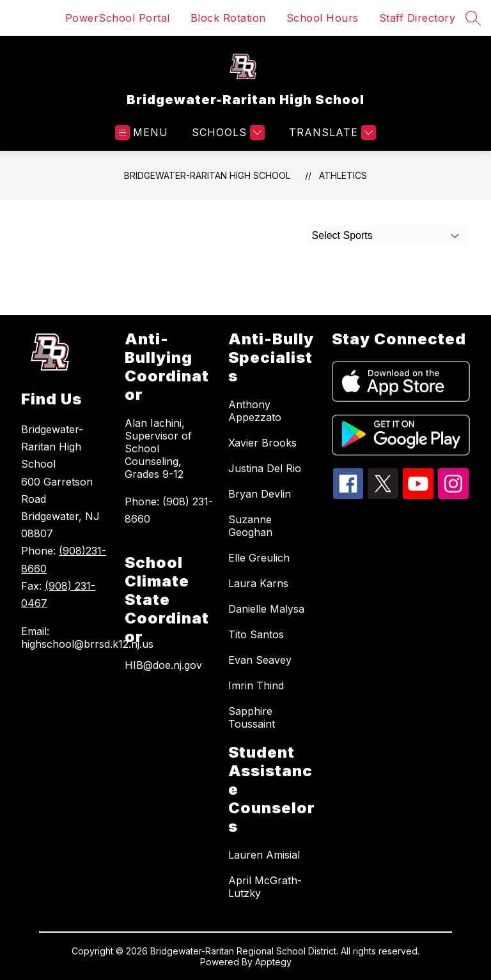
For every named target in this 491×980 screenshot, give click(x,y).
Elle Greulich (259, 558)
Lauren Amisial (264, 855)
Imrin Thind (256, 685)
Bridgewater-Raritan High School (207, 175)
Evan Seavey (260, 660)
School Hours (323, 18)
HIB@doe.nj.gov (163, 665)
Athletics (343, 175)
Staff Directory (417, 18)
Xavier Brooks (262, 443)
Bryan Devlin (260, 494)
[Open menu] (142, 133)
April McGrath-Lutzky (265, 887)
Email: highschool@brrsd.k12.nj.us (66, 638)
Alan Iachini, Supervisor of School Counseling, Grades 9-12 (158, 448)
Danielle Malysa (266, 609)
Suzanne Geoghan (250, 526)
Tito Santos (256, 634)
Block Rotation (228, 18)
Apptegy (273, 962)
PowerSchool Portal (118, 18)
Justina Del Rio (265, 468)
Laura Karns (258, 583)
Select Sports (342, 235)
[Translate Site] (331, 133)
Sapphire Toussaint (252, 717)
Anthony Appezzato (255, 411)
